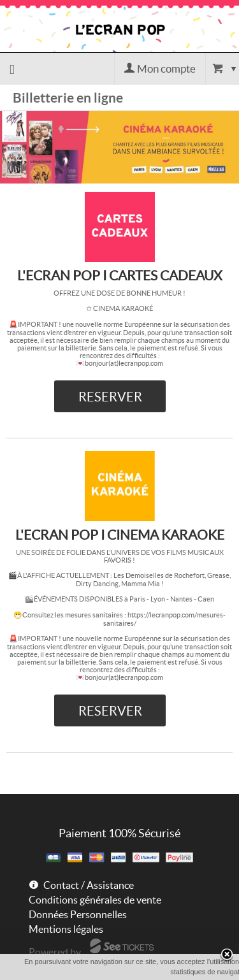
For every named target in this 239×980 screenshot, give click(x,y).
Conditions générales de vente (95, 900)
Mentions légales (66, 929)
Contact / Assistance (89, 885)
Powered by (55, 952)
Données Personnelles (78, 914)
